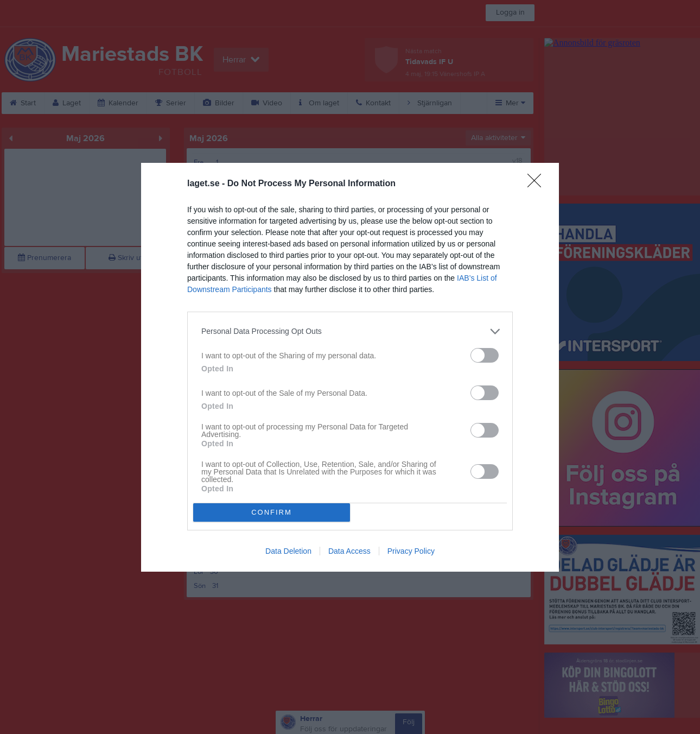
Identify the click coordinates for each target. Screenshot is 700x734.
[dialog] (350, 367)
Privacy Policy (411, 551)
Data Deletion (288, 551)
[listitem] (350, 331)
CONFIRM (272, 512)
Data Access (349, 551)
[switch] (485, 355)
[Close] (538, 184)
